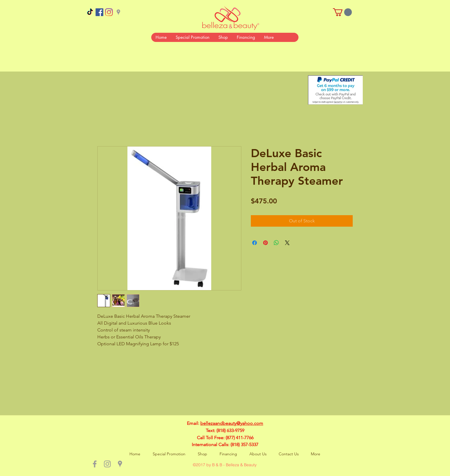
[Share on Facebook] (255, 243)
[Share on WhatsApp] (276, 243)
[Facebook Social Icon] (99, 12)
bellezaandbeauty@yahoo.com (232, 423)
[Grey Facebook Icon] (95, 464)
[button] (342, 12)
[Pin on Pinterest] (265, 243)
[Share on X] (287, 243)
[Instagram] (109, 12)
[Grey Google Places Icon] (118, 12)
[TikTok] (90, 12)
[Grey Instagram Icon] (107, 464)
